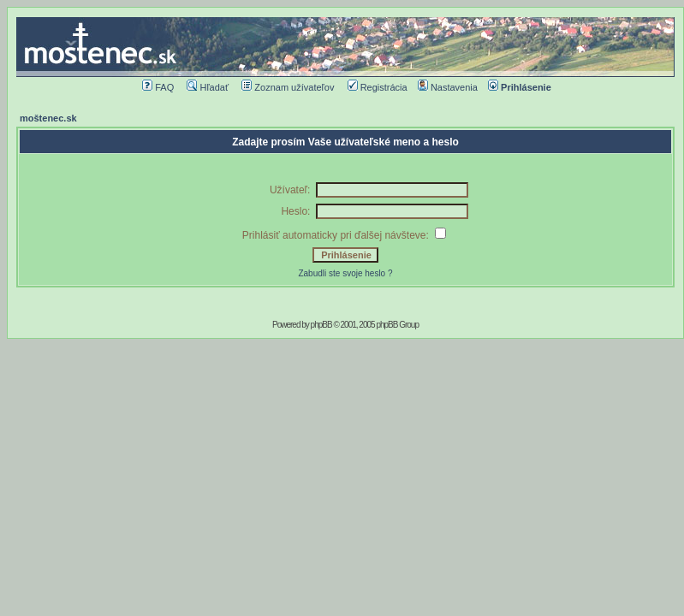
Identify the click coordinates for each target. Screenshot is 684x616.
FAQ (158, 87)
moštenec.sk (48, 118)
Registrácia (378, 87)
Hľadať (208, 87)
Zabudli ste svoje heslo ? (345, 273)
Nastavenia (448, 87)
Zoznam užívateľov (288, 87)
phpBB (321, 325)
